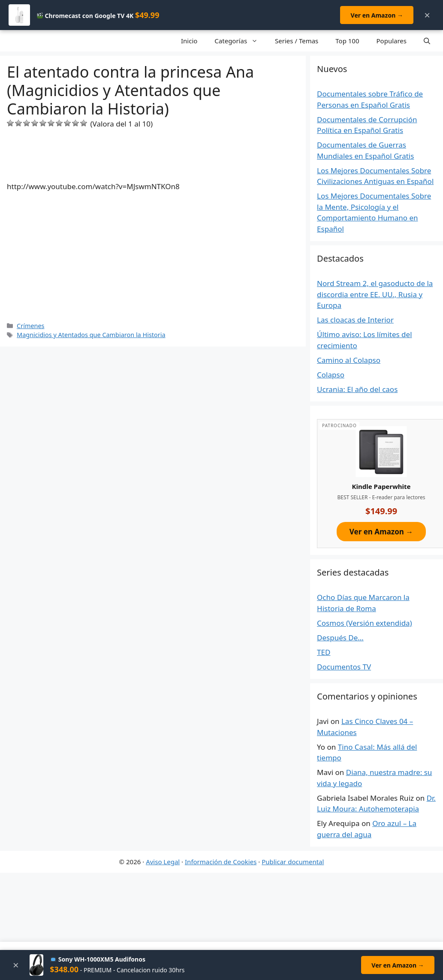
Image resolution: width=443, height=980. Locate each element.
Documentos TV (344, 667)
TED (324, 652)
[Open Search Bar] (427, 41)
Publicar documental (293, 862)
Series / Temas (297, 41)
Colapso (331, 375)
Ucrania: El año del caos (357, 389)
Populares (392, 41)
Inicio (189, 41)
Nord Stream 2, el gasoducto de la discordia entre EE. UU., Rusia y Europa (375, 294)
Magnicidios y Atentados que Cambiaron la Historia (91, 335)
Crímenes (30, 326)
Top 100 (347, 41)
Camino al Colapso (349, 360)
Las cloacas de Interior (355, 320)
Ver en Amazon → (377, 15)
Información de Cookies (221, 862)
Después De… (340, 638)
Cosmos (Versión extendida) (365, 623)
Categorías (240, 41)
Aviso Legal (163, 862)
